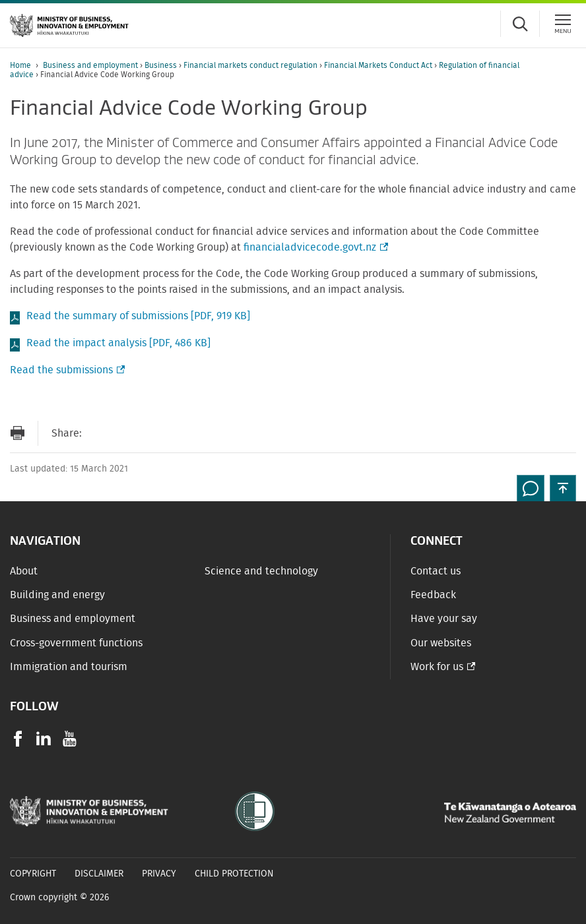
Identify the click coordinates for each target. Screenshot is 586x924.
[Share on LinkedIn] (178, 433)
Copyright (33, 874)
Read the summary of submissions (138, 316)
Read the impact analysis (118, 343)
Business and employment (91, 65)
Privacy (159, 874)
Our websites (441, 643)
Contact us (436, 571)
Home (20, 65)
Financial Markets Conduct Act (379, 65)
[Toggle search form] (520, 24)
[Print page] (17, 433)
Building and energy (57, 595)
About (24, 571)
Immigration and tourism (69, 667)
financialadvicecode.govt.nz (314, 247)
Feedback (433, 595)
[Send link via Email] (98, 433)
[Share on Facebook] (125, 433)
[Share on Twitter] (151, 433)
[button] (563, 488)
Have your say (444, 619)
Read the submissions (66, 370)
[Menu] (563, 24)
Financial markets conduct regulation (251, 65)
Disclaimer (99, 874)
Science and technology (261, 571)
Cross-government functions (76, 643)
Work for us (437, 667)
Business (162, 65)
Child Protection (234, 874)
